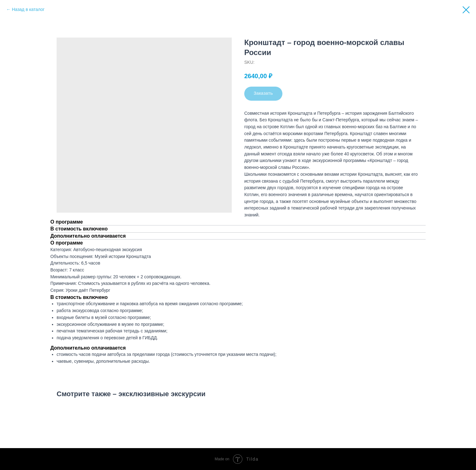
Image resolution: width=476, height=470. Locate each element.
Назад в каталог (28, 9)
